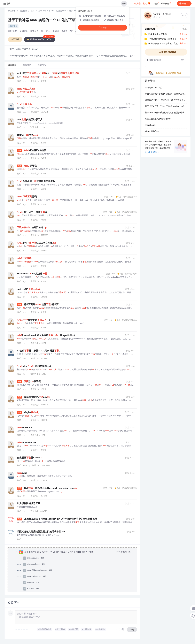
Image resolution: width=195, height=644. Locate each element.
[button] (133, 56)
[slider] (22, 630)
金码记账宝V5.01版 (153, 88)
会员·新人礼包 (142, 3)
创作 (184, 3)
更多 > (185, 29)
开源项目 (13, 26)
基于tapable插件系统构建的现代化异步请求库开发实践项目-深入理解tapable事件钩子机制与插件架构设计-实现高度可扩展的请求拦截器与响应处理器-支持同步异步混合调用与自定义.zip (166, 113)
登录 (124, 3)
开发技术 (23, 11)
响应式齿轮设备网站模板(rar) (158, 119)
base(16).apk (150, 125)
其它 (33, 11)
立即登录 (103, 28)
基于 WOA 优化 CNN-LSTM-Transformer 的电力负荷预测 (166, 107)
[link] (12, 11)
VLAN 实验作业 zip (154, 132)
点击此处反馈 (152, 153)
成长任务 (166, 3)
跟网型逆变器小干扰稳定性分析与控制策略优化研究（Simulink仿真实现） (166, 100)
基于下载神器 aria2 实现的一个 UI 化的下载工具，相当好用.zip (57, 20)
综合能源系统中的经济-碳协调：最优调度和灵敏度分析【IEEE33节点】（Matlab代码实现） (166, 94)
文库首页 (12, 11)
